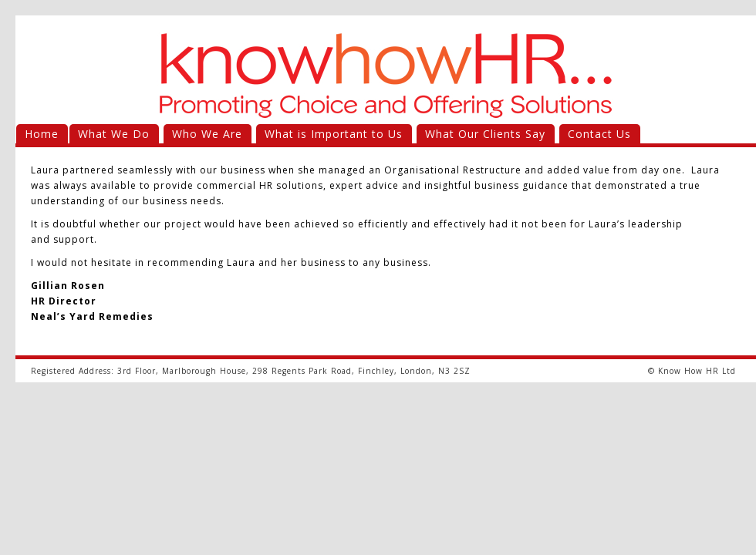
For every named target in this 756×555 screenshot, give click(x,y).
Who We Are (207, 134)
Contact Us (599, 134)
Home (42, 134)
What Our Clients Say (485, 134)
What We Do (114, 134)
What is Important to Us (334, 134)
